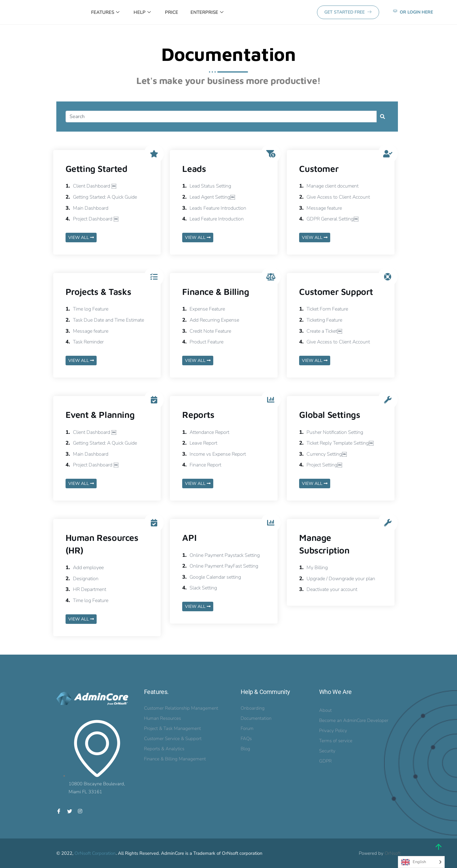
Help (142, 12)
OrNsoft (393, 853)
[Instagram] (80, 811)
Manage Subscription (324, 544)
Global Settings (330, 414)
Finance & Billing (216, 291)
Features (105, 12)
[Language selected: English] (421, 862)
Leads (194, 168)
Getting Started (96, 168)
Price (172, 12)
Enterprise (207, 12)
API (189, 537)
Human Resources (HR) (102, 544)
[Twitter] (70, 811)
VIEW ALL (81, 238)
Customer (319, 168)
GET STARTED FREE (348, 12)
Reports (198, 414)
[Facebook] (59, 811)
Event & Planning (100, 414)
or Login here (413, 12)
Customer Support (336, 291)
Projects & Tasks (98, 291)
